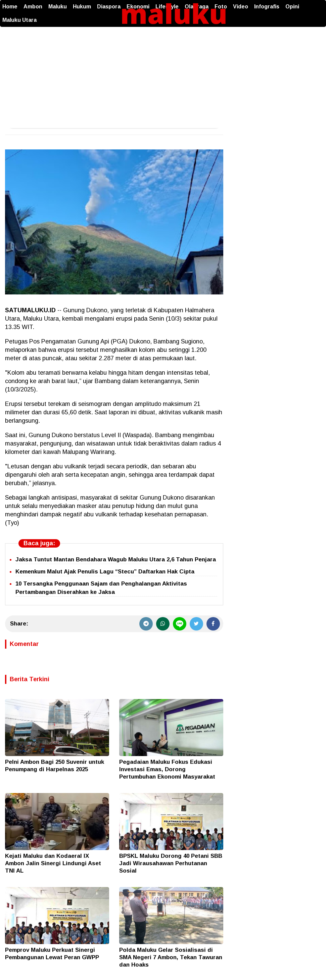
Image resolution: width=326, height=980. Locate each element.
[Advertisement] (163, 78)
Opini (292, 7)
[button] (319, 3)
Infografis (267, 7)
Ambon (33, 7)
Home (10, 7)
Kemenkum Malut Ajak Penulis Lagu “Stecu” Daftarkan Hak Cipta (105, 572)
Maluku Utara (19, 20)
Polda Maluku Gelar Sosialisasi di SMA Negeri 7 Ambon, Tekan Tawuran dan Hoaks (171, 957)
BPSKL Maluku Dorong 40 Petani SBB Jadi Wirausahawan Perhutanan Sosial (171, 863)
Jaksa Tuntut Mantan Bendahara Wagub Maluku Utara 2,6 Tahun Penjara (116, 559)
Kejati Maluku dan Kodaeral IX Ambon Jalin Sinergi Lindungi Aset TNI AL (53, 863)
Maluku (58, 7)
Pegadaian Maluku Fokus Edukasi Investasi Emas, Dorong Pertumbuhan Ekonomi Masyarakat (167, 769)
